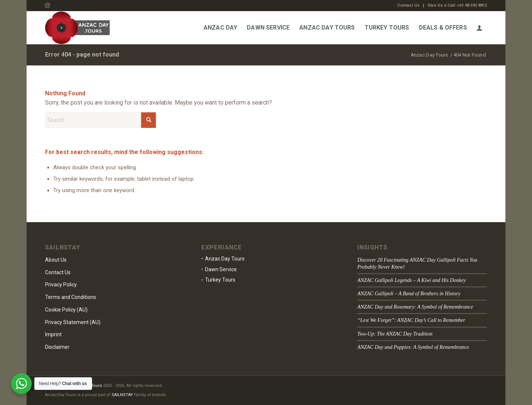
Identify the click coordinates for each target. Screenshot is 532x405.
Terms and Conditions (71, 297)
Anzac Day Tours (225, 259)
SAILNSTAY (122, 395)
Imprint (53, 334)
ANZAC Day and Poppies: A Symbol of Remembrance (413, 347)
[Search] (100, 120)
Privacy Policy (61, 285)
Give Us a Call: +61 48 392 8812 (457, 5)
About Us (56, 260)
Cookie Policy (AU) (66, 310)
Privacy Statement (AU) (73, 322)
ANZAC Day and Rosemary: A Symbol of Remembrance (415, 307)
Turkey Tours (220, 280)
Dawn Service (221, 269)
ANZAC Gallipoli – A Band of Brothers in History (409, 294)
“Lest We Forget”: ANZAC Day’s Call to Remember (411, 320)
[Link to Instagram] (47, 6)
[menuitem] (409, 6)
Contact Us (408, 5)
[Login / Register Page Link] (479, 28)
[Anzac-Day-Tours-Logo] (77, 28)
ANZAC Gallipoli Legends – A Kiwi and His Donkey (412, 280)
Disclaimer (57, 347)
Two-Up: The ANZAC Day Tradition (395, 334)
